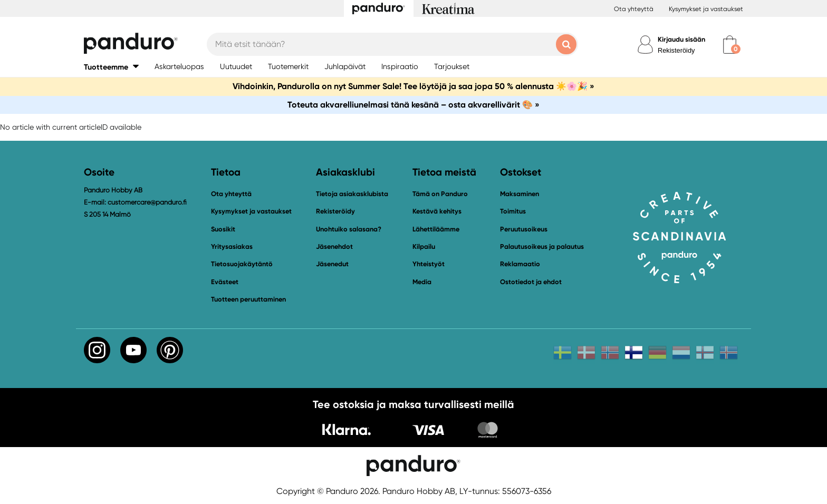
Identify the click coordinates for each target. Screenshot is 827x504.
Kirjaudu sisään (681, 39)
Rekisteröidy (676, 50)
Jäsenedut (332, 264)
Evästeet (225, 282)
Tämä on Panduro (440, 194)
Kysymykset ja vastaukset (706, 9)
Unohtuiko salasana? (349, 229)
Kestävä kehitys (437, 211)
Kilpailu (424, 246)
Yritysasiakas (232, 246)
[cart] (730, 45)
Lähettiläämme (436, 229)
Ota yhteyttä (634, 9)
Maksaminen (520, 194)
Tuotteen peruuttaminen (248, 299)
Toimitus (513, 211)
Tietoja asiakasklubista (352, 194)
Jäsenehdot (334, 246)
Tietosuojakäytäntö (242, 264)
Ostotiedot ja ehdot (531, 282)
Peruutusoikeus (524, 229)
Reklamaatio (520, 264)
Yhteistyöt (429, 264)
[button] (111, 67)
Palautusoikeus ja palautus (542, 246)
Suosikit (223, 229)
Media (422, 282)
